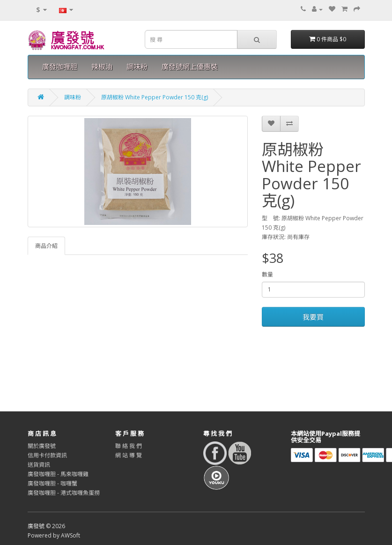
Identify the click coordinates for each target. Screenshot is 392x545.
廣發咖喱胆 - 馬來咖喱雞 (58, 474)
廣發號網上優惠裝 (190, 67)
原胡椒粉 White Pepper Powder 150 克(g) (155, 97)
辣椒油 (102, 67)
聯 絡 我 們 (129, 446)
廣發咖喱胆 (60, 67)
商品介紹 (46, 246)
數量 (267, 274)
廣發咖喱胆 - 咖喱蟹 (52, 483)
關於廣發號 (42, 446)
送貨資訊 (39, 465)
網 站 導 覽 (129, 455)
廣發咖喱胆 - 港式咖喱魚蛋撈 (64, 493)
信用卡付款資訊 (47, 455)
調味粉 (137, 67)
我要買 (313, 317)
